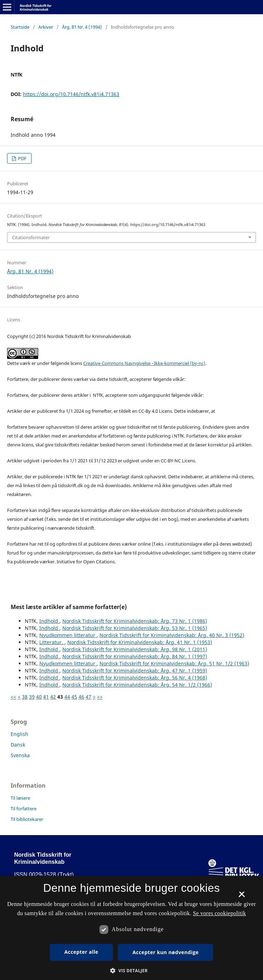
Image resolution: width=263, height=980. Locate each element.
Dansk (18, 745)
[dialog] (131, 928)
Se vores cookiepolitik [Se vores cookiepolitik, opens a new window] (219, 913)
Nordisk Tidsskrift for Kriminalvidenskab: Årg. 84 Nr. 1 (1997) (135, 656)
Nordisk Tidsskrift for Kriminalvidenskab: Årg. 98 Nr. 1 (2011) (135, 649)
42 (53, 697)
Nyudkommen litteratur (68, 635)
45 (74, 697)
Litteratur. (52, 642)
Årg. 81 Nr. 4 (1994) (82, 27)
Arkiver (46, 27)
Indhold (49, 621)
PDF (22, 158)
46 (81, 697)
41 (46, 697)
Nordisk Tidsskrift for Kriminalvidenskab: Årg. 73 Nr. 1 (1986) (135, 621)
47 (88, 697)
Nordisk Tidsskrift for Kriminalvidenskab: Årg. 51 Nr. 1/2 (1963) (174, 663)
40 (39, 697)
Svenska (20, 755)
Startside (20, 27)
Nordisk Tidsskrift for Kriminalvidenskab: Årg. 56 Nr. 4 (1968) (135, 678)
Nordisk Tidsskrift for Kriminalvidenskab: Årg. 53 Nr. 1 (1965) (135, 628)
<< (13, 697)
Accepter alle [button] (81, 952)
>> (100, 697)
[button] (131, 971)
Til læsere (20, 798)
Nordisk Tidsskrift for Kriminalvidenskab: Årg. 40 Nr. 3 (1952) (172, 635)
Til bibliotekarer (27, 819)
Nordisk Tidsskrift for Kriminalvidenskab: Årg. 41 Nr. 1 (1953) (140, 642)
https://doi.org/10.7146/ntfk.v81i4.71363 (71, 94)
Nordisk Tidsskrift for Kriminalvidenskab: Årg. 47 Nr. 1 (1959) (135, 671)
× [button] (242, 897)
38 (25, 697)
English (19, 734)
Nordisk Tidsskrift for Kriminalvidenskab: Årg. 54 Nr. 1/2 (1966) (137, 685)
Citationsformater (31, 237)
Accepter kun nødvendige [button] (165, 952)
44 (67, 697)
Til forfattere (24, 809)
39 (32, 697)
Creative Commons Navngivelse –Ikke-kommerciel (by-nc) (144, 363)
